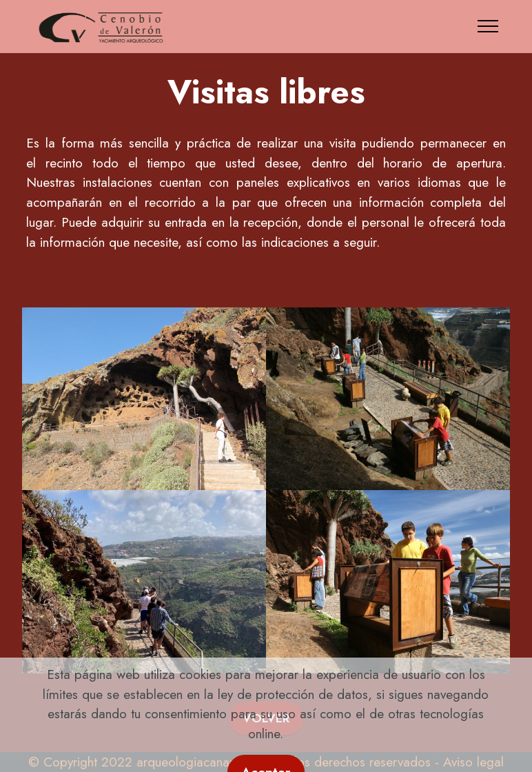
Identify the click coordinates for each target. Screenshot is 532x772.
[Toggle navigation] (488, 26)
